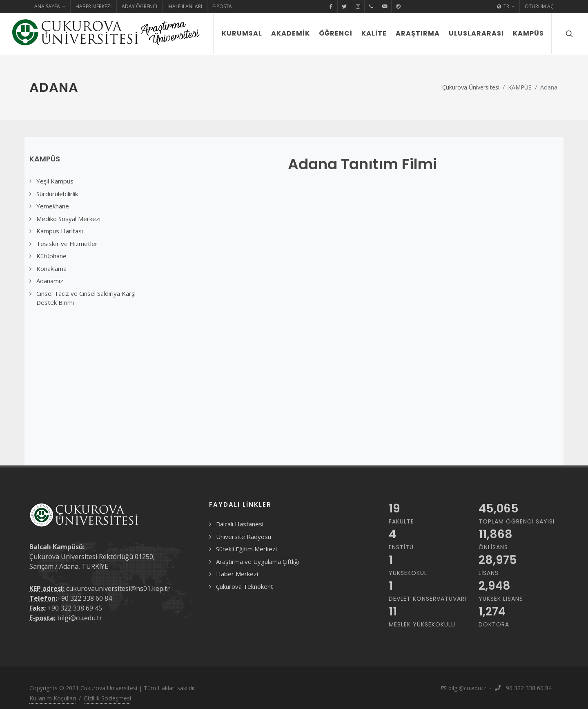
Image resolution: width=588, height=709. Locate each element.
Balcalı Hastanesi (240, 524)
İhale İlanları (185, 6)
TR (506, 7)
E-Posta (222, 6)
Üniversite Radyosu (244, 537)
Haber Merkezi (94, 6)
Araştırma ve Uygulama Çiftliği (257, 561)
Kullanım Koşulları (53, 698)
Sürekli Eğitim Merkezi (246, 549)
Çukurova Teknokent (245, 586)
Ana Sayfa (50, 7)
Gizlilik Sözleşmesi (107, 698)
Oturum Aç (539, 6)
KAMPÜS (520, 87)
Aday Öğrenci (139, 6)
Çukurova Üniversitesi (471, 87)
